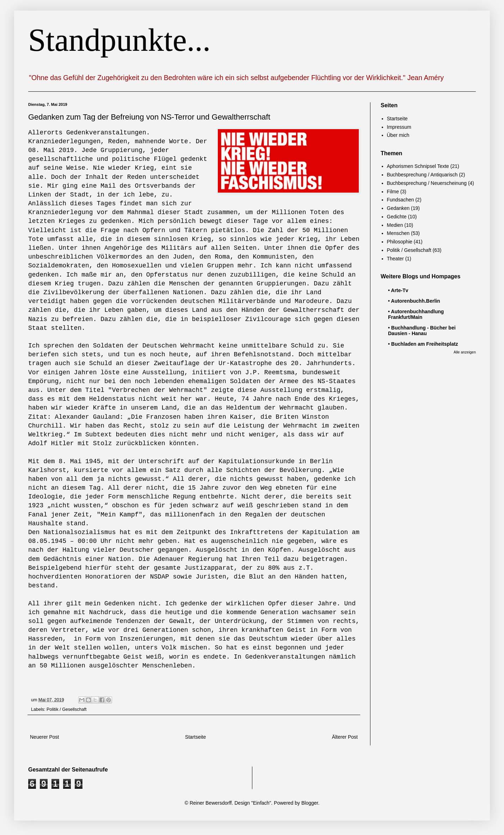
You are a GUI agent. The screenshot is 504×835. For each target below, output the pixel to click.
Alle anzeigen (465, 352)
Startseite (195, 737)
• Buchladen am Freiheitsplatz (423, 344)
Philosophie (400, 242)
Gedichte (397, 217)
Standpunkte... (119, 40)
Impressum (399, 127)
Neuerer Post (44, 737)
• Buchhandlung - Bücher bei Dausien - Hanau (422, 331)
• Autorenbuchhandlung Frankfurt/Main (416, 314)
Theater (395, 259)
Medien (395, 225)
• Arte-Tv (398, 290)
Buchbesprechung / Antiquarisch (422, 175)
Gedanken (398, 208)
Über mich (398, 135)
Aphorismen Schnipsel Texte (418, 166)
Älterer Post (345, 737)
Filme (393, 192)
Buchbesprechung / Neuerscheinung (427, 183)
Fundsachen (401, 200)
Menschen (398, 233)
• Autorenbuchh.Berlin (414, 301)
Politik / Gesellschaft (66, 709)
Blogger (310, 803)
